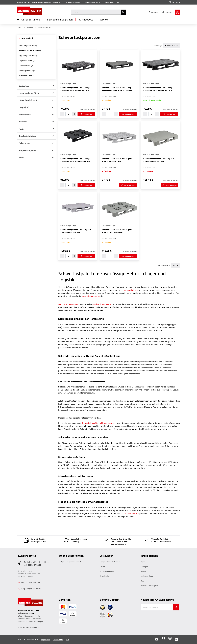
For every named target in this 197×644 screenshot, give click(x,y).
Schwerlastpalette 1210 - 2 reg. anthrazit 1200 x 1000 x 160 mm (117, 89)
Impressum (46, 639)
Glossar (143, 571)
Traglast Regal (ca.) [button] (28, 150)
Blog (142, 581)
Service (104, 19)
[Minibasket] (178, 12)
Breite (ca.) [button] (24, 86)
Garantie (103, 566)
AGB (68, 639)
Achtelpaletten (27, 76)
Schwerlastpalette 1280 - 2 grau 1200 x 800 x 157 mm (76, 231)
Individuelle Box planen (60, 19)
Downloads (104, 576)
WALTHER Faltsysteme (68, 304)
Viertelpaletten (27, 71)
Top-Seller (172, 46)
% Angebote (86, 19)
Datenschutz (58, 639)
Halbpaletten (26, 65)
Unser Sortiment (28, 19)
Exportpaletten (27, 60)
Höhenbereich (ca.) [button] (28, 100)
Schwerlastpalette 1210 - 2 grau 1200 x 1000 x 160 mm (158, 160)
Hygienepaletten (28, 55)
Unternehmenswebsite (28, 627)
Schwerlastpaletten (30, 50)
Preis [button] (21, 157)
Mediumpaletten (28, 45)
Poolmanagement (107, 571)
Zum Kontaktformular (112, 2)
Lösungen (144, 566)
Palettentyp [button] (25, 143)
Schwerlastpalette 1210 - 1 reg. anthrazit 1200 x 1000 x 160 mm (75, 160)
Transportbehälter (131, 290)
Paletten (26, 38)
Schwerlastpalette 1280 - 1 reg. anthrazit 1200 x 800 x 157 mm (75, 89)
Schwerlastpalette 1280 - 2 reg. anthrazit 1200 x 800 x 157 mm (158, 89)
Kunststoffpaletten (130, 513)
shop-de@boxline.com (30, 588)
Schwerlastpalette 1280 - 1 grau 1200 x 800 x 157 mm (117, 160)
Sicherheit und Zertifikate (110, 562)
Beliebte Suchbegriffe (149, 586)
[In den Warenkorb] (86, 114)
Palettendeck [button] (25, 114)
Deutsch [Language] (175, 2)
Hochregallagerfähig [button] (29, 93)
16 (176, 265)
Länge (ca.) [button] (24, 107)
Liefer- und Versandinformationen (72, 562)
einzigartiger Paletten (102, 304)
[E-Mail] (157, 607)
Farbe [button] (22, 129)
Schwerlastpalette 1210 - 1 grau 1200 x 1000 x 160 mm (117, 231)
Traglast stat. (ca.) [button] (28, 136)
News (143, 562)
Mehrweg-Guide (147, 576)
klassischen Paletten (91, 296)
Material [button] (23, 122)
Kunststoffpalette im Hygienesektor (98, 423)
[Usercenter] (153, 12)
